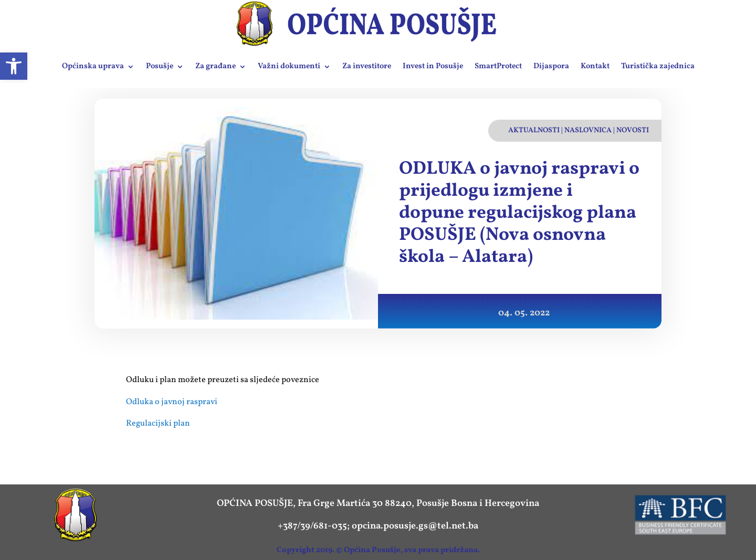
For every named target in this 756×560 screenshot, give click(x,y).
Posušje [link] (160, 66)
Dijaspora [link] (551, 66)
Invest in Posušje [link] (433, 66)
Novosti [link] (633, 130)
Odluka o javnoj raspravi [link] (172, 402)
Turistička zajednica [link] (658, 66)
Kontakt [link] (595, 66)
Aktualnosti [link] (534, 130)
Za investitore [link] (367, 66)
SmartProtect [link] (498, 66)
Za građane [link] (216, 66)
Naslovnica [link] (588, 130)
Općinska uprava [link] (93, 66)
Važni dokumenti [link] (289, 66)
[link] (14, 66)
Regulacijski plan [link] (158, 424)
